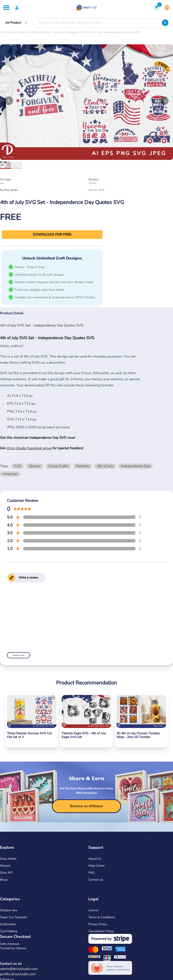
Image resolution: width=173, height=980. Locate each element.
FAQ (91, 873)
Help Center (97, 866)
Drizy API (6, 873)
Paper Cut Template (13, 917)
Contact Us (96, 880)
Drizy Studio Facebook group (29, 448)
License (93, 910)
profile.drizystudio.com (18, 974)
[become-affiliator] (86, 806)
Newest (5, 866)
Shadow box (9, 910)
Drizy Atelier (8, 859)
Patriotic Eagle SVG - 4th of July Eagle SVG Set (84, 735)
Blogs (4, 880)
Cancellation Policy (101, 931)
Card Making (9, 931)
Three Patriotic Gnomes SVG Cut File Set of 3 (29, 735)
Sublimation (8, 924)
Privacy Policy (98, 924)
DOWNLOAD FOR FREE (52, 235)
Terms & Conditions (102, 917)
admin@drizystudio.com (19, 969)
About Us (95, 859)
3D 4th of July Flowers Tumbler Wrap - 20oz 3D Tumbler (138, 735)
